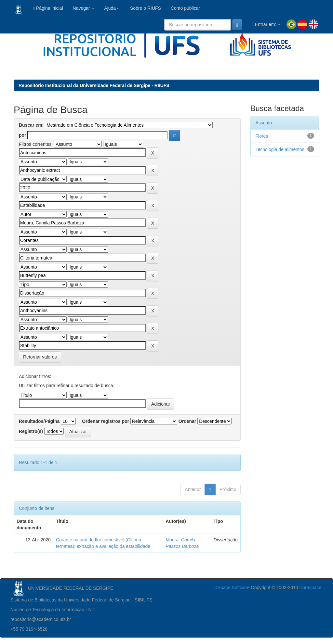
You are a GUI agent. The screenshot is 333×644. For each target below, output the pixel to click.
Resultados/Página (39, 421)
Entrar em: (266, 25)
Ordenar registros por (106, 421)
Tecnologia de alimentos (280, 149)
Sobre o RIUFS (145, 8)
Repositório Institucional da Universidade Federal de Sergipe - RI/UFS (94, 85)
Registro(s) (31, 431)
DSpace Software (232, 587)
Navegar (84, 8)
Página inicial (48, 8)
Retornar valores (40, 357)
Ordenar (187, 421)
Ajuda (112, 8)
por (23, 135)
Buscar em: (31, 125)
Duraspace (310, 587)
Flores (262, 136)
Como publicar (185, 8)
